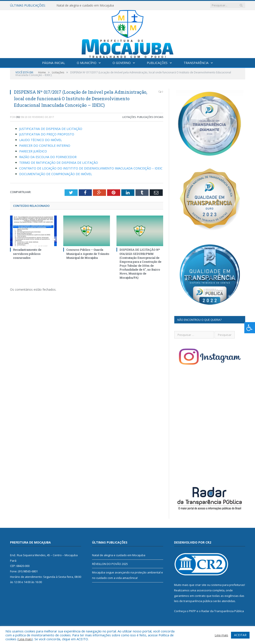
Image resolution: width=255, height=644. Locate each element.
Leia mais (25, 639)
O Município (87, 63)
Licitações (129, 117)
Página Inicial (54, 63)
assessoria (204, 590)
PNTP (192, 611)
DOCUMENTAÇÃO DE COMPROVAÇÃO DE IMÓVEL (56, 174)
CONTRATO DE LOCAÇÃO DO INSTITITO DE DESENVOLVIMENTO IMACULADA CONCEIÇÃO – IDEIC (91, 168)
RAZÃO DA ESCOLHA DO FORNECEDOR (48, 157)
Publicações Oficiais (150, 117)
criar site (201, 585)
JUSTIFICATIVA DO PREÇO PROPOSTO (47, 134)
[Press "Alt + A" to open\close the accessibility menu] (250, 328)
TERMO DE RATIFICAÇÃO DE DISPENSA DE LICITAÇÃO (59, 163)
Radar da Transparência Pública (223, 611)
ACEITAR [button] (240, 635)
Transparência (196, 63)
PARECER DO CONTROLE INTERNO (45, 146)
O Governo (122, 63)
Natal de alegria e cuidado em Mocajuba (85, 5)
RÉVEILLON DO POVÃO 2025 (110, 564)
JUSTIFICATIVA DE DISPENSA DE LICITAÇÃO (51, 129)
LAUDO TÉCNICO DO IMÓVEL (41, 140)
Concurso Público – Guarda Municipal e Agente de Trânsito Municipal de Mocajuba (88, 254)
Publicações (157, 63)
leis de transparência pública (193, 601)
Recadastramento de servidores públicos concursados (27, 254)
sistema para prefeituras (228, 585)
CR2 (18, 117)
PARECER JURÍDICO (33, 151)
